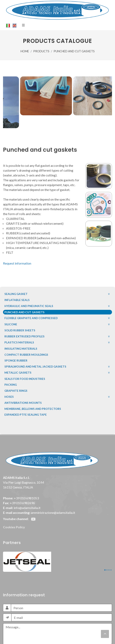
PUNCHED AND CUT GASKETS (74, 51)
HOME (25, 51)
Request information (17, 263)
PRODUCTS (41, 51)
